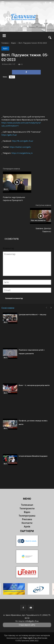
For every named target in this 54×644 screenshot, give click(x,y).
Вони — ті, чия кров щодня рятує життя (34, 385)
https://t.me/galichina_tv (22, 153)
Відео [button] (27, 512)
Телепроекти (27, 508)
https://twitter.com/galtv (20, 147)
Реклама (27, 519)
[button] (50, 38)
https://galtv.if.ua (30, 638)
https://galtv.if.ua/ (9, 135)
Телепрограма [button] (27, 516)
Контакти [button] (27, 523)
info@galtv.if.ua (32, 621)
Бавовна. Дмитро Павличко (43, 230)
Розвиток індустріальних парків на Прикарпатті (14, 199)
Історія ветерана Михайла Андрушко (33, 456)
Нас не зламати (38, 220)
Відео (5, 49)
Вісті (12, 77)
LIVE (40, 3)
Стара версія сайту (27, 625)
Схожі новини (8, 308)
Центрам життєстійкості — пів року (32, 315)
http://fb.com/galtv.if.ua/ (23, 141)
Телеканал (27, 505)
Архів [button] (27, 526)
